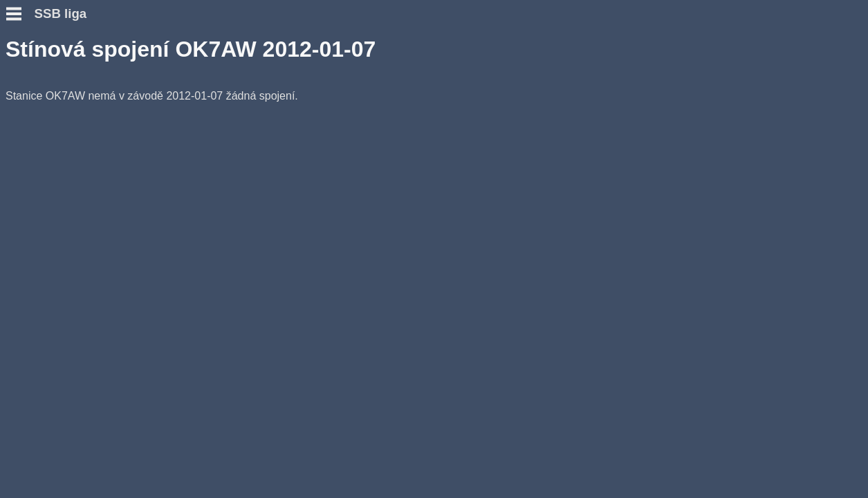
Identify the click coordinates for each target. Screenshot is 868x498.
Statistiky (30, 190)
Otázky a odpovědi (54, 108)
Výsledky (29, 177)
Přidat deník (37, 153)
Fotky (20, 215)
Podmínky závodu (53, 95)
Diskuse (27, 202)
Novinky (27, 83)
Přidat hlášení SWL (56, 165)
